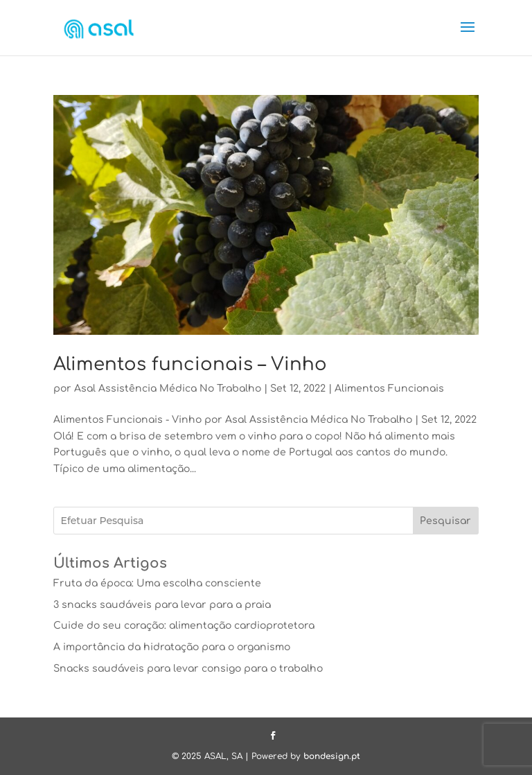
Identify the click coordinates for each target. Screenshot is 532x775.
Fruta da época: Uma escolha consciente (157, 583)
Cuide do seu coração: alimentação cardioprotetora (184, 626)
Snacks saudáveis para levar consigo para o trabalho (188, 669)
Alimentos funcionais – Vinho (190, 364)
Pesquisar (445, 521)
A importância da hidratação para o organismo (172, 647)
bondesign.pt (332, 756)
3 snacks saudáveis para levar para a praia (162, 605)
